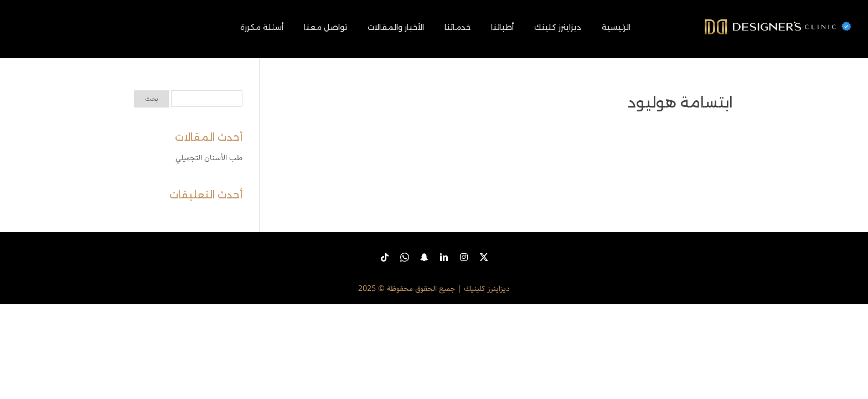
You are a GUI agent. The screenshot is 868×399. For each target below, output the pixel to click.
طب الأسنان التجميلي (209, 158)
